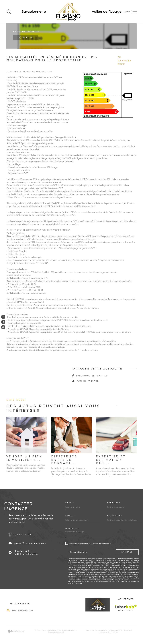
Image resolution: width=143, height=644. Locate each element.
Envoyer (127, 552)
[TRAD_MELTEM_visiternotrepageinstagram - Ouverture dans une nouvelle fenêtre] (3, 322)
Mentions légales (116, 630)
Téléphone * (116, 516)
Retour (26, 37)
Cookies (115, 632)
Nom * (70, 503)
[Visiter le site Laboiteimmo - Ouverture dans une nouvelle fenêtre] (16, 631)
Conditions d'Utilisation (128, 581)
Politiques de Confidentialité (106, 581)
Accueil (17, 31)
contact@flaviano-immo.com (30, 543)
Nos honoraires (102, 630)
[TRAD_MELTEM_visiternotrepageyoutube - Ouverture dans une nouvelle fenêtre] (3, 327)
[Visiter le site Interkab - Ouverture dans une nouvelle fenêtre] (126, 608)
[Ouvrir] (9, 12)
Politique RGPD (105, 632)
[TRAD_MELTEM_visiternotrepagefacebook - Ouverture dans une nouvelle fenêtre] (3, 317)
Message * (72, 528)
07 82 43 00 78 (22, 535)
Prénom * (114, 503)
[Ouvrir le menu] (131, 12)
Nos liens (128, 630)
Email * (70, 516)
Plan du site (90, 630)
